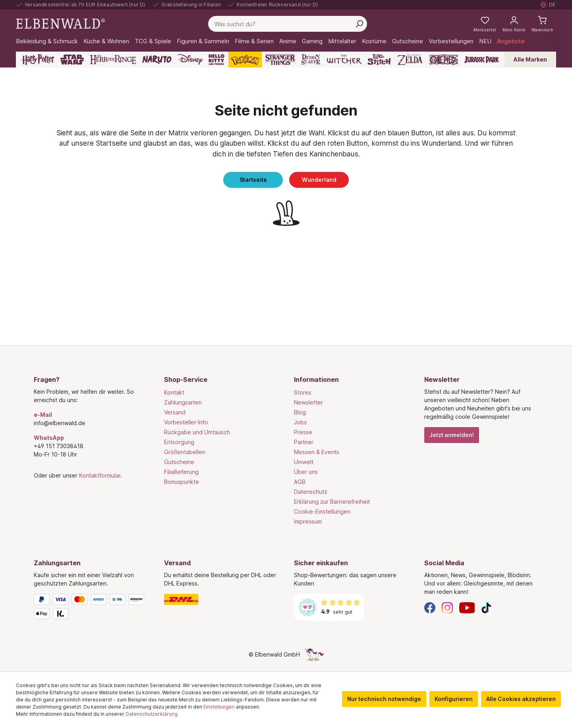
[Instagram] (447, 607)
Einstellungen (219, 707)
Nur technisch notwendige (384, 699)
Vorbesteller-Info (186, 422)
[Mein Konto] (514, 24)
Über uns (306, 472)
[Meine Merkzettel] (485, 24)
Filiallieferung (181, 472)
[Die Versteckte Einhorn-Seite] (314, 654)
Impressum (308, 521)
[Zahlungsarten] (91, 608)
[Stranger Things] (280, 60)
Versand (175, 412)
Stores (303, 392)
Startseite (253, 180)
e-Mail (43, 415)
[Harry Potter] (38, 60)
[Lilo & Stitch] (379, 60)
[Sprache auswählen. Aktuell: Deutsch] (548, 5)
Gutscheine (179, 462)
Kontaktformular (100, 475)
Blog (300, 412)
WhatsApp (49, 438)
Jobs (300, 422)
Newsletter (308, 402)
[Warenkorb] (542, 24)
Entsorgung (179, 442)
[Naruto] (157, 60)
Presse (303, 432)
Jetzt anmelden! (452, 435)
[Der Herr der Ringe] (113, 60)
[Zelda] (410, 60)
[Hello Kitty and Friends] (216, 60)
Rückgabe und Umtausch (197, 432)
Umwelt (304, 462)
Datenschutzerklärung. (152, 714)
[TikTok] (486, 607)
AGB (300, 482)
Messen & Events (317, 452)
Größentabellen (185, 452)
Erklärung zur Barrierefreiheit (332, 502)
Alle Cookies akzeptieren (521, 699)
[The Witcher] (344, 60)
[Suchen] (359, 24)
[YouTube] (467, 607)
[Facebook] (430, 607)
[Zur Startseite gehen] (60, 23)
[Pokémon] (245, 60)
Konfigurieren (454, 699)
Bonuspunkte (182, 482)
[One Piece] (443, 60)
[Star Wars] (72, 60)
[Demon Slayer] (311, 60)
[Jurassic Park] (482, 60)
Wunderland (319, 180)
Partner (304, 442)
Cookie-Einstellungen (322, 511)
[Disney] (190, 60)
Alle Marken (530, 59)
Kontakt (174, 392)
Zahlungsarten (183, 402)
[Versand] (221, 599)
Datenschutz (311, 492)
